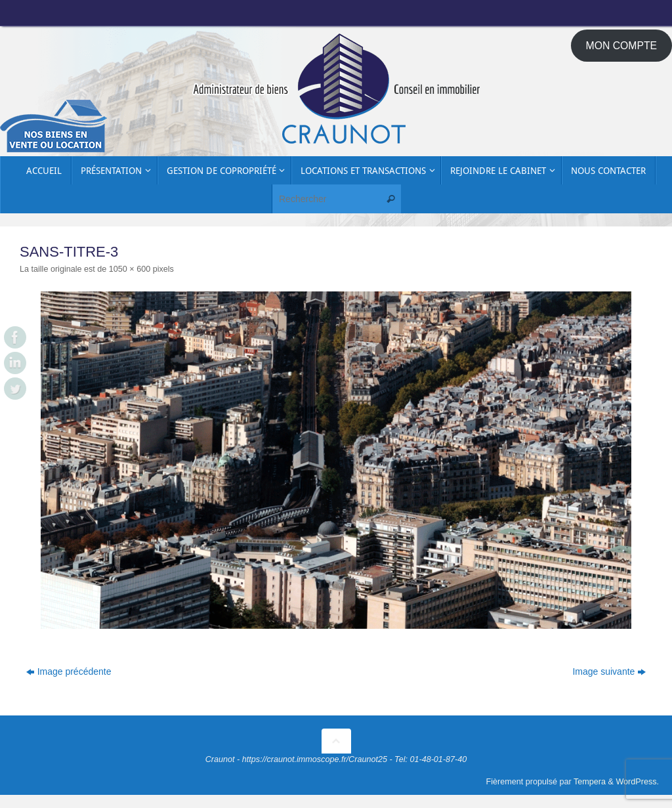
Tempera (590, 782)
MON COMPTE (622, 46)
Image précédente (69, 671)
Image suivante (609, 671)
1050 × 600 (130, 269)
